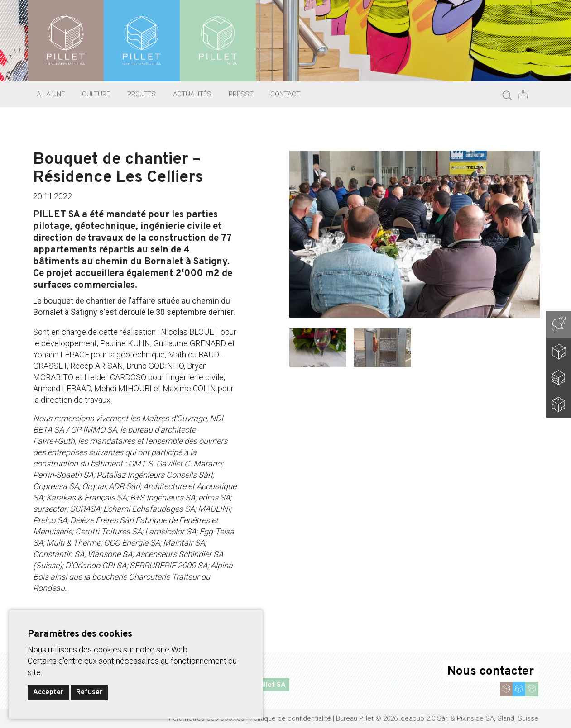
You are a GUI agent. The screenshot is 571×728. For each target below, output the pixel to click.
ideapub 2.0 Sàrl (424, 718)
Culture (96, 94)
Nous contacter (491, 671)
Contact (285, 94)
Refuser (89, 692)
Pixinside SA (475, 718)
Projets (142, 94)
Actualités (192, 94)
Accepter (48, 692)
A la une (51, 94)
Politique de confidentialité (290, 718)
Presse (241, 94)
